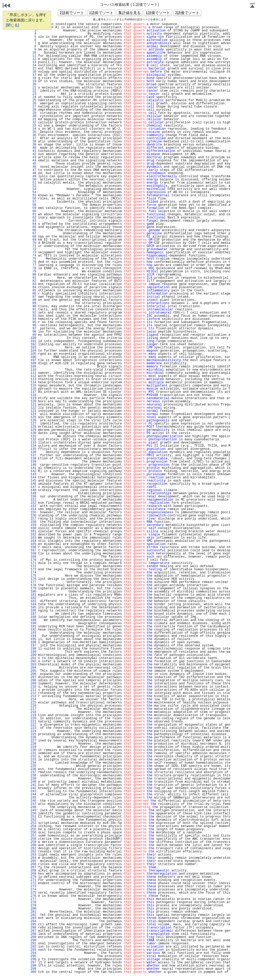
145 (33, 481)
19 (33, 81)
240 (33, 782)
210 (33, 687)
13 (33, 62)
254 (33, 826)
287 (33, 931)
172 (33, 566)
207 (33, 677)
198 (33, 649)
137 (33, 455)
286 (33, 928)
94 (33, 319)
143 (33, 474)
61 (33, 214)
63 (33, 221)
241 (33, 785)
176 (33, 579)
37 (33, 138)
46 (33, 167)
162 (33, 535)
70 (33, 243)
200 (33, 655)
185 (33, 608)
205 (33, 671)
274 (33, 890)
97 (33, 329)
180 (33, 592)
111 (33, 373)
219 (33, 715)
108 (33, 363)
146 (33, 484)
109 (33, 367)
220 (33, 718)
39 (33, 145)
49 (33, 176)
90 (33, 306)
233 (33, 760)
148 (33, 490)
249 (33, 810)
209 (33, 684)
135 (33, 449)
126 (33, 421)
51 (33, 183)
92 (33, 313)
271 (33, 880)
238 (33, 776)
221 (33, 722)
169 (33, 557)
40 (33, 148)
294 (33, 953)
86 (33, 294)
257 (33, 836)
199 (33, 652)
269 (33, 874)
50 (33, 180)
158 (33, 522)
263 (33, 855)
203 (33, 665)
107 (33, 360)
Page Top (252, 6)
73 (33, 253)
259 (33, 842)
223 (33, 728)
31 (33, 119)
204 (33, 668)
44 (33, 161)
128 (33, 427)
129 (33, 430)
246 (33, 801)
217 (33, 709)
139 (33, 462)
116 (33, 389)
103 (33, 348)
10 (33, 53)
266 (33, 864)
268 (33, 871)
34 (33, 129)
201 (33, 658)
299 (33, 969)
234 (33, 763)
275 (33, 893)
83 (33, 284)
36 (33, 135)
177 (33, 582)
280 (33, 909)
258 (33, 839)
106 (33, 357)
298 (33, 966)
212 (33, 693)
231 (33, 753)
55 (33, 195)
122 (33, 408)
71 (33, 246)
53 (33, 189)
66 (33, 230)
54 (33, 192)
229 (33, 747)
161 (33, 531)
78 (33, 268)
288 (33, 934)
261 (33, 848)
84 (33, 287)
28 (33, 110)
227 (33, 741)
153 (33, 506)
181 (33, 595)
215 (33, 703)
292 (33, 947)
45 (33, 164)
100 (33, 338)
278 (33, 902)
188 (33, 617)
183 (33, 601)
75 (33, 259)
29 (33, 113)
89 (33, 303)
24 (33, 97)
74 (33, 256)
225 (33, 734)
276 (33, 896)
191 (33, 627)
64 (33, 224)
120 (33, 402)
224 (33, 731)
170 (33, 560)
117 (33, 392)
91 (33, 310)
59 (33, 208)
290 (33, 940)
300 (33, 972)
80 (33, 275)
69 (33, 240)
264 (33, 858)
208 (33, 680)
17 (33, 75)
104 (33, 351)
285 (33, 925)
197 (33, 646)
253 (33, 823)
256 (33, 833)
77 (33, 265)
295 (33, 956)
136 (33, 452)
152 (33, 503)
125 (33, 417)
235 (33, 766)
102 (33, 344)
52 (33, 186)
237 (33, 772)
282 (33, 915)
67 (33, 234)
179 (33, 589)
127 (33, 424)
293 (33, 950)
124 (33, 414)
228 (33, 744)
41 (33, 151)
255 (33, 829)
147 (33, 487)
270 (33, 877)
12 (33, 59)
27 (33, 107)
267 (33, 867)
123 (33, 411)
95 (33, 322)
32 (33, 123)
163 (33, 538)
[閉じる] (12, 25)
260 (33, 845)
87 (33, 297)
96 (33, 325)
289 (33, 937)
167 (33, 550)
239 (33, 779)
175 (33, 576)
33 (33, 126)
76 (33, 262)
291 (33, 944)
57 (33, 202)
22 (33, 91)
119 (33, 398)
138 (33, 459)
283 (33, 918)
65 (33, 227)
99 (33, 335)
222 (33, 725)
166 (33, 547)
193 (33, 633)
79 (33, 272)
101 (33, 341)
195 (33, 639)
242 (33, 788)
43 (33, 157)
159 (33, 525)
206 (33, 674)
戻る (7, 6)
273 (33, 886)
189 (33, 620)
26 (33, 104)
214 (33, 699)
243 (33, 791)
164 (33, 541)
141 (33, 468)
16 (33, 72)
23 (33, 94)
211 (33, 690)
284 (33, 921)
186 (33, 611)
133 (33, 443)
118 (33, 395)
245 (33, 798)
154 (33, 509)
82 (33, 281)
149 (33, 493)
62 (33, 218)
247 (33, 804)
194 (33, 636)
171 (33, 563)
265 (33, 861)
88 (33, 300)
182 (33, 598)
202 (33, 661)
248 (33, 807)
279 (33, 906)
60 (33, 211)
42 (33, 154)
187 (33, 614)
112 (33, 376)
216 (33, 706)
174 (33, 573)
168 (33, 554)
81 (33, 278)
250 (33, 814)
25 (33, 100)
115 (33, 386)
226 (33, 738)
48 (33, 173)
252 (33, 820)
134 (33, 446)
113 (33, 379)
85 (33, 291)
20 (33, 85)
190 (33, 623)
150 (33, 497)
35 (33, 132)
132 (33, 440)
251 (33, 817)
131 (33, 436)
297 (33, 963)
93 (33, 316)
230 (33, 750)
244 (33, 795)
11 (33, 56)
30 (33, 116)
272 (33, 883)
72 (33, 249)
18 (33, 78)
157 (33, 519)
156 (33, 516)
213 (33, 696)
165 (33, 544)
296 (33, 959)
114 (33, 382)
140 (33, 465)
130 (33, 433)
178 (33, 585)
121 (33, 405)
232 (33, 757)
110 (33, 370)
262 (33, 852)
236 (33, 769)
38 (33, 142)
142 (33, 471)
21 (33, 88)
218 (33, 712)
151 (33, 500)
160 (33, 528)
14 (33, 66)
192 (33, 630)
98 (33, 332)
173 (33, 570)
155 (33, 512)
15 (33, 69)
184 (33, 604)
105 (33, 354)
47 (33, 170)
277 (33, 899)
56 (33, 199)
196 (33, 642)
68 (33, 237)
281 (33, 912)
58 (33, 205)
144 (33, 478)
